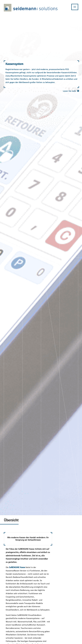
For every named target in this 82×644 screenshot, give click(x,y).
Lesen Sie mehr (70, 91)
